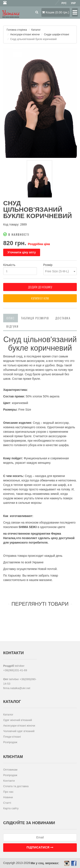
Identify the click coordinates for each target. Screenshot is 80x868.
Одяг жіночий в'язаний (18, 720)
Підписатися (40, 847)
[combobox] (60, 271)
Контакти (9, 781)
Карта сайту (11, 808)
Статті (7, 803)
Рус (64, 3)
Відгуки (12, 326)
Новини (8, 797)
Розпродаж (10, 742)
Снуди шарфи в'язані (56, 34)
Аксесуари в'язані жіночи (25, 34)
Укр (73, 3)
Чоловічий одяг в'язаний (19, 731)
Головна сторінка (17, 30)
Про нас (8, 792)
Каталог (36, 30)
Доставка (63, 318)
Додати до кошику (40, 287)
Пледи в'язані (12, 737)
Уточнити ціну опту (22, 252)
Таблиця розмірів (35, 318)
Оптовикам (10, 770)
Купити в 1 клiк (40, 298)
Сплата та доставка (16, 786)
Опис (11, 318)
